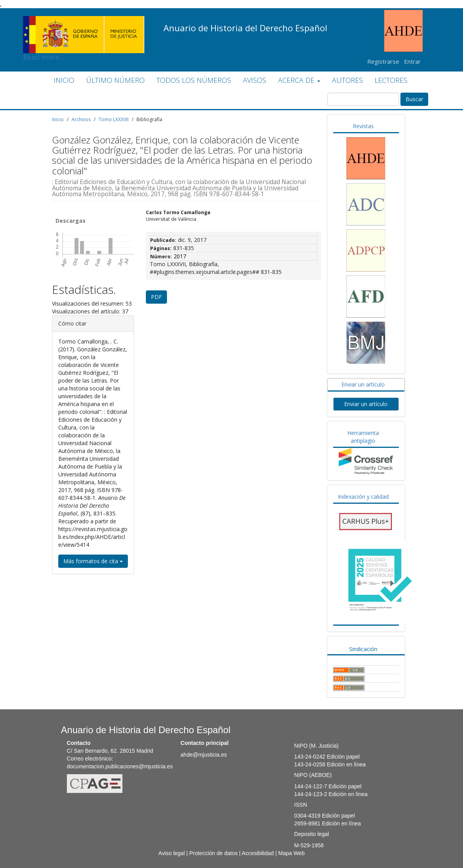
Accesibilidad (258, 853)
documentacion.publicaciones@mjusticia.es (120, 766)
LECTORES (391, 80)
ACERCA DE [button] (299, 80)
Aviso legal (171, 853)
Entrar (412, 61)
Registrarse (383, 61)
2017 (180, 256)
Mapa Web (291, 853)
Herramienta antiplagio (363, 437)
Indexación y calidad (363, 497)
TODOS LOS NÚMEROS (194, 80)
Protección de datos (214, 853)
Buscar (414, 99)
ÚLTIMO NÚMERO (115, 80)
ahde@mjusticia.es (204, 755)
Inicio (58, 119)
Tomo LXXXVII (114, 119)
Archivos (81, 119)
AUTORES (347, 80)
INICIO (64, 80)
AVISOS (255, 80)
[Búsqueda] (363, 99)
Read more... (84, 22)
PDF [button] (156, 297)
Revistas (363, 126)
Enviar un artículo (363, 384)
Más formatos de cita (93, 561)
